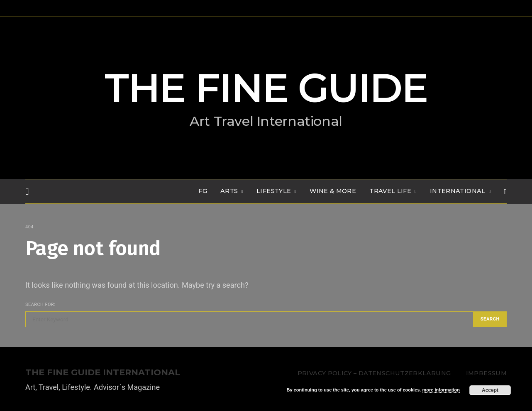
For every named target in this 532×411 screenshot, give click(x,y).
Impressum (486, 373)
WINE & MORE (333, 191)
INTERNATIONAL (458, 191)
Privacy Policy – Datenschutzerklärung (374, 373)
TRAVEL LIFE (390, 191)
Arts (229, 191)
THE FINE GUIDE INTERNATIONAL (103, 373)
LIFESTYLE (274, 191)
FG (203, 191)
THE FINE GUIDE (266, 88)
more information (441, 390)
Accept (490, 390)
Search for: (40, 305)
